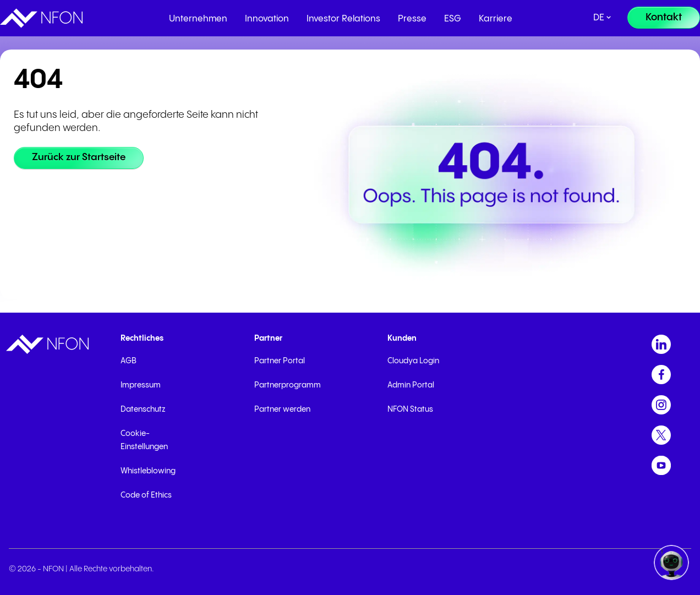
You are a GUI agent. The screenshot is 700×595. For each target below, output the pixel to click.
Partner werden (282, 410)
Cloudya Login (413, 361)
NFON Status (410, 410)
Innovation (267, 19)
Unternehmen (198, 19)
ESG (453, 19)
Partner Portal (280, 361)
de (599, 18)
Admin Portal (411, 385)
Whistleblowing (148, 471)
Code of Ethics (146, 495)
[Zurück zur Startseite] (80, 158)
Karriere (496, 19)
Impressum (141, 385)
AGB (128, 361)
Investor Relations (343, 19)
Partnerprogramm (288, 385)
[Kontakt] (664, 18)
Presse (412, 19)
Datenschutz (143, 410)
